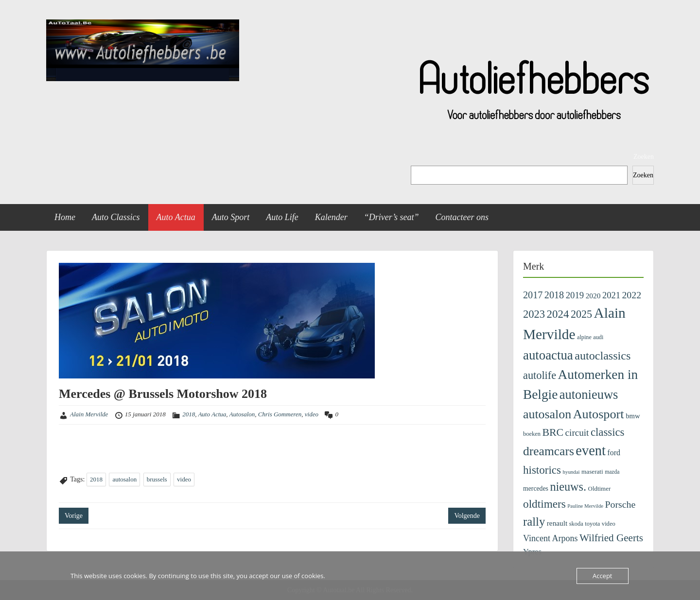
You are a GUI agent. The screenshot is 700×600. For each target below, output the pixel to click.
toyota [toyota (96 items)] (592, 524)
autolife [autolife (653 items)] (540, 375)
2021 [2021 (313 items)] (611, 295)
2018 (189, 414)
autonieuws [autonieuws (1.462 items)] (589, 394)
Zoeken (644, 157)
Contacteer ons (462, 217)
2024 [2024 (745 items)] (558, 314)
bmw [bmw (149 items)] (633, 416)
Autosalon (242, 414)
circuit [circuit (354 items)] (577, 433)
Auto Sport (231, 217)
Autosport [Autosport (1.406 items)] (599, 414)
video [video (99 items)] (609, 524)
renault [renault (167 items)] (557, 523)
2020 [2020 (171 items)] (593, 296)
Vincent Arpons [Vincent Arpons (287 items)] (551, 538)
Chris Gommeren (280, 414)
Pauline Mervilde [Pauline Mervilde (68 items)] (585, 506)
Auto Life (282, 217)
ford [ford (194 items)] (614, 453)
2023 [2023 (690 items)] (534, 314)
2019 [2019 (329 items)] (575, 295)
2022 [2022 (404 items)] (631, 295)
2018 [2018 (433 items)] (554, 295)
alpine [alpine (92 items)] (584, 337)
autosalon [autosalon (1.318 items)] (547, 414)
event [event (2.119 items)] (590, 451)
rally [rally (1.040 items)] (534, 522)
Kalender (331, 217)
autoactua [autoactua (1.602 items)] (548, 355)
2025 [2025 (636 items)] (581, 314)
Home (65, 217)
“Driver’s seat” (392, 217)
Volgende (467, 516)
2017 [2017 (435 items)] (533, 295)
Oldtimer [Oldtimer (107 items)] (600, 489)
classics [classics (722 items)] (608, 432)
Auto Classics (116, 217)
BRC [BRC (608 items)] (553, 432)
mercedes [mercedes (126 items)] (536, 489)
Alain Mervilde (89, 414)
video (312, 414)
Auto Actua (176, 217)
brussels (157, 479)
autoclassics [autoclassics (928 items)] (603, 356)
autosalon (124, 479)
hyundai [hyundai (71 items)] (571, 472)
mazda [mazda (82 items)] (612, 472)
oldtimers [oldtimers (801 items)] (544, 504)
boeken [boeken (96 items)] (532, 434)
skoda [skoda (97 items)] (576, 524)
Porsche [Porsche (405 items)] (621, 504)
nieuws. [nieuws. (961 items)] (568, 487)
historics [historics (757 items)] (542, 470)
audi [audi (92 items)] (598, 337)
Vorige (74, 516)
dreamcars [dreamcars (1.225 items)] (549, 451)
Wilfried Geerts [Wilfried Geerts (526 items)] (611, 538)
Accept (603, 576)
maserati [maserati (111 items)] (592, 471)
